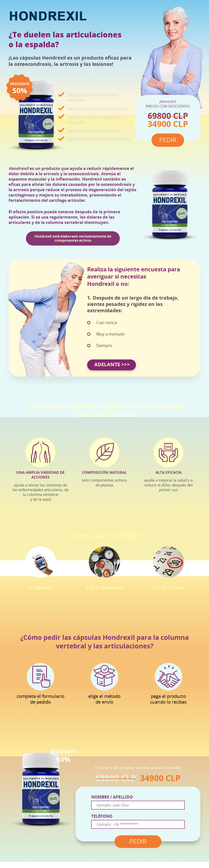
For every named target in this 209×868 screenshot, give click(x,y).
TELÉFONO (102, 816)
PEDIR (138, 842)
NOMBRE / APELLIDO (112, 797)
